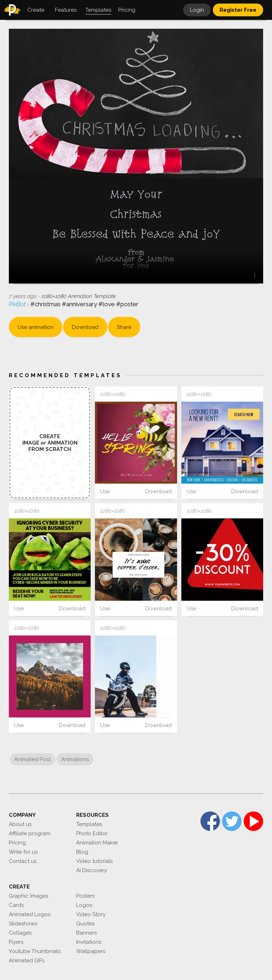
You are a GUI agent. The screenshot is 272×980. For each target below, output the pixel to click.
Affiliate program (30, 833)
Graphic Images (29, 896)
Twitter (232, 821)
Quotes (85, 924)
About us (20, 824)
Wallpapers (91, 951)
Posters (85, 896)
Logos (84, 905)
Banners (86, 933)
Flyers (16, 942)
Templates (89, 824)
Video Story (91, 914)
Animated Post (32, 759)
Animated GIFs (27, 960)
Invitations (89, 942)
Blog (82, 852)
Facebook (210, 821)
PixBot (18, 304)
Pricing (17, 843)
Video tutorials (94, 861)
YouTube (253, 821)
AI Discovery (92, 870)
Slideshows (23, 924)
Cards (16, 905)
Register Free (238, 10)
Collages (20, 933)
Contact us (23, 861)
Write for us (23, 852)
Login (197, 10)
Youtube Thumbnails (35, 951)
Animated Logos (30, 914)
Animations (75, 759)
